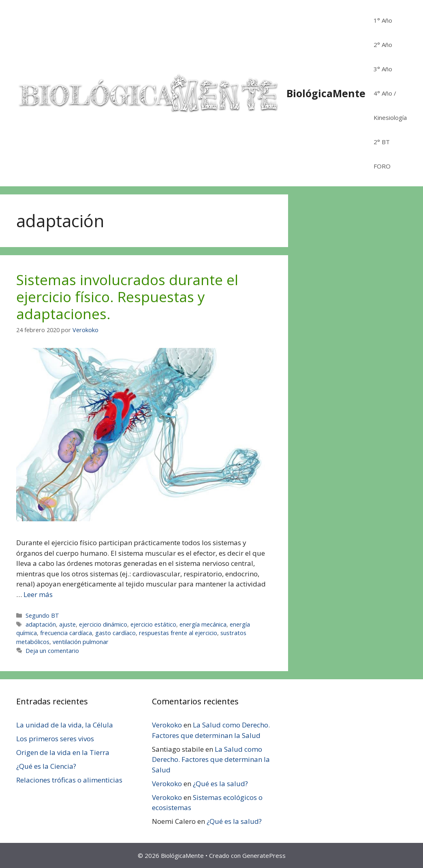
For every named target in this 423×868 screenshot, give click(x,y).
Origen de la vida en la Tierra (63, 752)
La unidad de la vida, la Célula (65, 725)
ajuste (67, 624)
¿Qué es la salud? (220, 784)
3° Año (383, 69)
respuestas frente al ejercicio (178, 633)
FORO (382, 166)
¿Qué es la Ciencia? (46, 766)
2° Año (383, 45)
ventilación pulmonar (81, 642)
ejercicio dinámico (103, 624)
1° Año (383, 20)
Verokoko (167, 725)
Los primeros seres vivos (55, 739)
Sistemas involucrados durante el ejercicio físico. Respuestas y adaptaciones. (127, 297)
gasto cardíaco (115, 633)
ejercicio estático (153, 624)
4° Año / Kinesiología (390, 105)
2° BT (382, 142)
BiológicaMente (326, 93)
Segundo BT (42, 615)
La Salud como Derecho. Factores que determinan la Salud (211, 759)
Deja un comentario (52, 651)
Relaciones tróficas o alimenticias (69, 780)
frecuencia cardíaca (66, 633)
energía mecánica (203, 624)
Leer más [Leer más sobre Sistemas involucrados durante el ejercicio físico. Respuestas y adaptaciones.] (38, 594)
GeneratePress (264, 855)
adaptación (41, 624)
